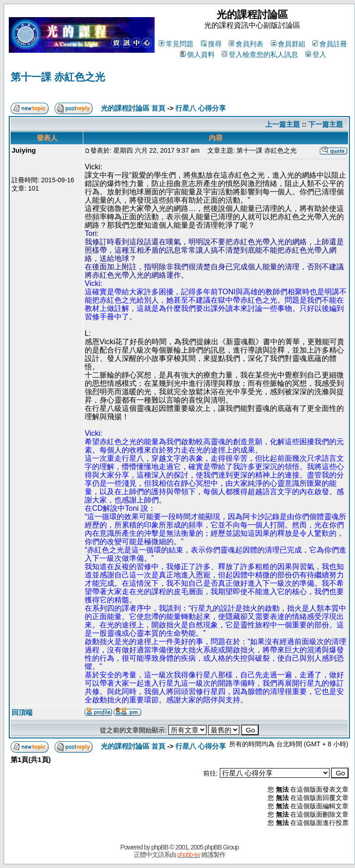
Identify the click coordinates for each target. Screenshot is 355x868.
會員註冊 (330, 44)
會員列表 (246, 44)
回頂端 (22, 712)
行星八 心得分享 (201, 108)
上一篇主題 (283, 124)
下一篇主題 (326, 124)
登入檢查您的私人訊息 (260, 54)
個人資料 (197, 54)
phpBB (160, 847)
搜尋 (211, 44)
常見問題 (176, 44)
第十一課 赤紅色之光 (58, 77)
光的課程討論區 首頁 (133, 108)
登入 (316, 54)
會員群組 (288, 44)
